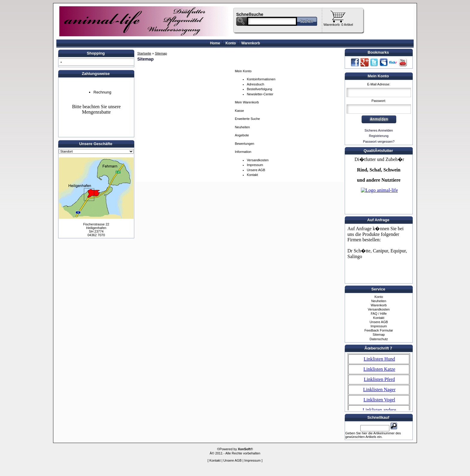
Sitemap (379, 335)
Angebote (242, 135)
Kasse (239, 111)
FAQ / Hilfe (379, 314)
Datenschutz (379, 339)
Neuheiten (242, 127)
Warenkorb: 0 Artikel (338, 25)
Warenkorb (251, 43)
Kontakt (252, 175)
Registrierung (379, 136)
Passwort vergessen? (379, 141)
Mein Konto (243, 71)
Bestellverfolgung (259, 89)
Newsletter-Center (260, 94)
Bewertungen (244, 144)
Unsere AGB (256, 170)
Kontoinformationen (261, 79)
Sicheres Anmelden (379, 130)
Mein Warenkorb (247, 102)
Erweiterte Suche (247, 119)
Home (215, 43)
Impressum (255, 165)
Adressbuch (255, 84)
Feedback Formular (379, 330)
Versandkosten (258, 160)
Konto (231, 43)
